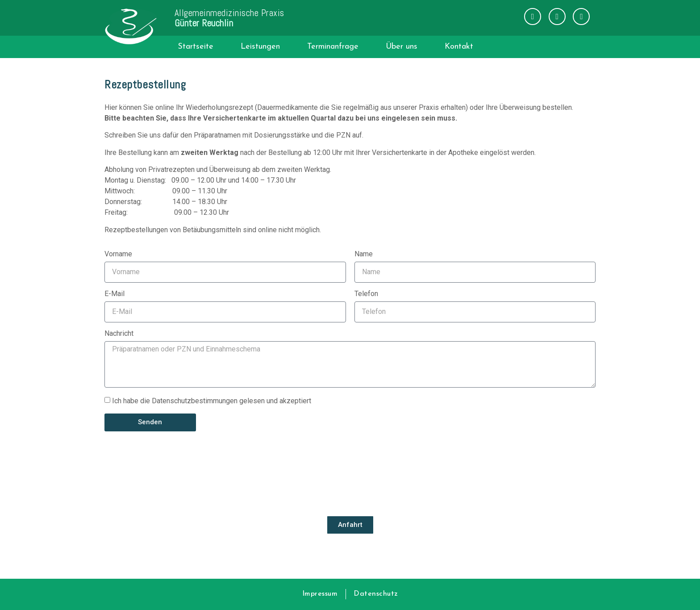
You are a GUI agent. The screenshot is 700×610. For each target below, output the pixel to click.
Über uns (402, 47)
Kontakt (459, 47)
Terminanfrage (333, 47)
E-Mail (115, 294)
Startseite (196, 47)
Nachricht (119, 334)
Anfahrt (350, 525)
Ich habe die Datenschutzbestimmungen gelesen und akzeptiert (212, 400)
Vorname (118, 254)
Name (364, 254)
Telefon (366, 294)
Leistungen (260, 47)
